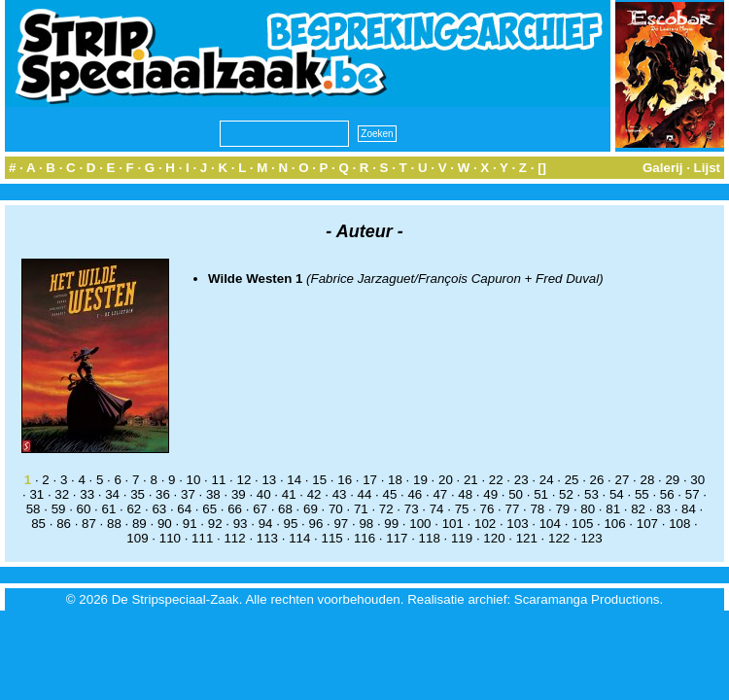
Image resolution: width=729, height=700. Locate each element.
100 (420, 524)
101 (453, 524)
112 (234, 538)
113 (267, 538)
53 (591, 494)
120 (494, 538)
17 (370, 480)
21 (471, 480)
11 (219, 480)
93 (241, 524)
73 (412, 509)
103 (517, 524)
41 (289, 494)
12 (243, 480)
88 (114, 524)
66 (235, 509)
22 (496, 480)
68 (285, 509)
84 (689, 509)
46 (415, 494)
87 (89, 524)
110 (170, 538)
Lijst (707, 168)
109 (137, 538)
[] (542, 168)
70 (336, 509)
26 (597, 480)
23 (521, 480)
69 (311, 509)
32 (62, 494)
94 (266, 524)
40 (264, 494)
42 (314, 494)
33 (87, 494)
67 (260, 509)
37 (188, 494)
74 (437, 509)
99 (391, 524)
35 (138, 494)
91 (190, 524)
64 (184, 509)
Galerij (663, 168)
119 (462, 538)
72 (386, 509)
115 (332, 538)
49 (490, 494)
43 (340, 494)
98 (366, 524)
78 (537, 509)
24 (547, 480)
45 (390, 494)
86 (64, 524)
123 (591, 538)
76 (487, 509)
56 (667, 494)
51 (541, 494)
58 (34, 509)
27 (623, 480)
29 (672, 480)
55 (642, 494)
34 (112, 494)
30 (697, 480)
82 (638, 509)
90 (165, 524)
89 (139, 524)
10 (194, 480)
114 (299, 538)
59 (59, 509)
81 (613, 509)
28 (647, 480)
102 (485, 524)
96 (316, 524)
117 (397, 538)
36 (163, 494)
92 (215, 524)
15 (319, 480)
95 (291, 524)
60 (84, 509)
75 (462, 509)
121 (527, 538)
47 (440, 494)
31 (36, 494)
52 (566, 494)
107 (647, 524)
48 (465, 494)
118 (430, 538)
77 (513, 509)
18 (395, 480)
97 (341, 524)
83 (663, 509)
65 (209, 509)
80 (588, 509)
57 (693, 494)
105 (582, 524)
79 (562, 509)
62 (134, 509)
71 (361, 509)
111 (202, 538)
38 (213, 494)
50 (516, 494)
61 (109, 509)
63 (159, 509)
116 (364, 538)
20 (446, 480)
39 (239, 494)
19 (420, 480)
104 (550, 524)
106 (614, 524)
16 (345, 480)
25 (572, 480)
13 (269, 480)
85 (38, 524)
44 (365, 494)
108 (679, 524)
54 (617, 494)
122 (559, 538)
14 (294, 480)
